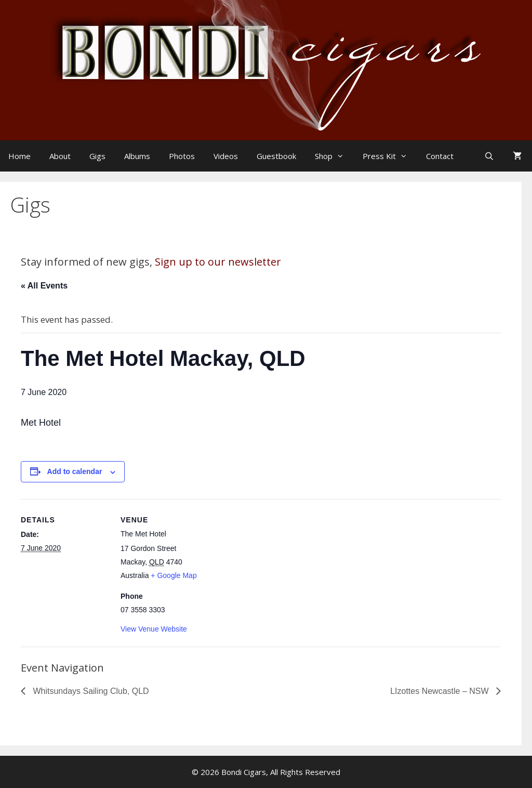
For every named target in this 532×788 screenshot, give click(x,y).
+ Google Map (174, 575)
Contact (440, 156)
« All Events (44, 286)
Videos (226, 156)
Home (19, 156)
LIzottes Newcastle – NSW (441, 691)
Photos (182, 156)
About (60, 156)
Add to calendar (75, 471)
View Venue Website (154, 629)
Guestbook (276, 156)
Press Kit (390, 156)
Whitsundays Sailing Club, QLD (90, 691)
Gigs (97, 156)
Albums (137, 156)
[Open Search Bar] (490, 156)
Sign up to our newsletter (218, 262)
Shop (335, 156)
